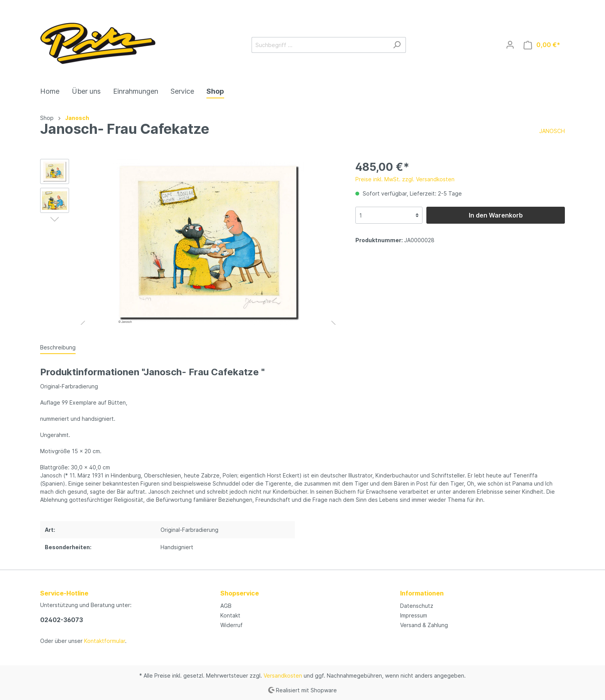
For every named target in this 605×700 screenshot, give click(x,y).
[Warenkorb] (542, 45)
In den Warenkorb (496, 215)
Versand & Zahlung (424, 625)
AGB (226, 606)
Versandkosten (283, 676)
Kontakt (230, 615)
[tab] (58, 347)
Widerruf (232, 625)
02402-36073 (62, 620)
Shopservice (240, 593)
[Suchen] (397, 45)
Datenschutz (417, 606)
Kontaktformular (105, 641)
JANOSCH (552, 131)
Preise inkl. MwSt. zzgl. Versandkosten (405, 179)
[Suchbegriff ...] (320, 45)
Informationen (422, 593)
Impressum (414, 615)
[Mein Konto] (510, 45)
